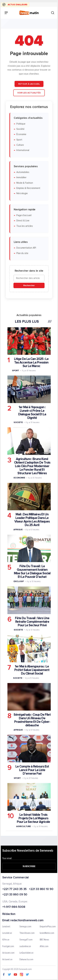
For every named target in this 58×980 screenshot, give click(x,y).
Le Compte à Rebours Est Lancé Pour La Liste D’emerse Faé (32, 770)
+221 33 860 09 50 (15, 895)
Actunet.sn (7, 960)
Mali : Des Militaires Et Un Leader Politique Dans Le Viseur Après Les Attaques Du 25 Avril (32, 520)
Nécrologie (22, 193)
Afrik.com (44, 946)
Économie (21, 134)
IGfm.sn (6, 940)
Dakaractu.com (26, 960)
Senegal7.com (26, 940)
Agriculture (24, 826)
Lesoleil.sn (7, 933)
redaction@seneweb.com (27, 921)
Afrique (18, 530)
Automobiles (23, 172)
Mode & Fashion (25, 183)
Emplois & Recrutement (28, 188)
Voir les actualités (29, 93)
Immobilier (21, 177)
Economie (19, 478)
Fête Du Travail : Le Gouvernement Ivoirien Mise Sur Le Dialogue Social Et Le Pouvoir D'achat (32, 572)
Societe (18, 422)
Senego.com (25, 927)
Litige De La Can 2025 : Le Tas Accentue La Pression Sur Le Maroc (31, 362)
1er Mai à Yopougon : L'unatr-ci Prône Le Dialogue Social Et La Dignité (32, 413)
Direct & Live (23, 221)
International (23, 150)
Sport (19, 140)
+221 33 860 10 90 (41, 889)
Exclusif (19, 581)
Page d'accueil (24, 215)
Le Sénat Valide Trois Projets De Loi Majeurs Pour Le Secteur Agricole (33, 818)
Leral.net (6, 927)
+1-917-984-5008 (14, 907)
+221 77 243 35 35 (14, 889)
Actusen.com (8, 953)
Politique (21, 124)
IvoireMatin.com (47, 933)
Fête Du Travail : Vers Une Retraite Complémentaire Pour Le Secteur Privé (32, 622)
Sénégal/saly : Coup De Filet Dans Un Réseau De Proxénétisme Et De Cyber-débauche (32, 720)
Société (20, 129)
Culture (20, 145)
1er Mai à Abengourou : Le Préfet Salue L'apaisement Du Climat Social (32, 670)
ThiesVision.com (27, 933)
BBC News (44, 940)
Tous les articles (25, 226)
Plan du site (22, 253)
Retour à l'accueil (29, 84)
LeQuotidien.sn (26, 953)
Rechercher (29, 285)
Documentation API (26, 248)
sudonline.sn (25, 946)
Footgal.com (8, 946)
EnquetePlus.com (48, 927)
